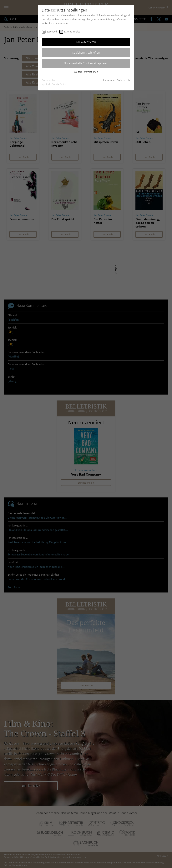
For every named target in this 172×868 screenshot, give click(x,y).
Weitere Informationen (86, 72)
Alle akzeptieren (86, 42)
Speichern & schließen (86, 52)
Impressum (109, 80)
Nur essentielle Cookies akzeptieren (86, 63)
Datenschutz (124, 80)
